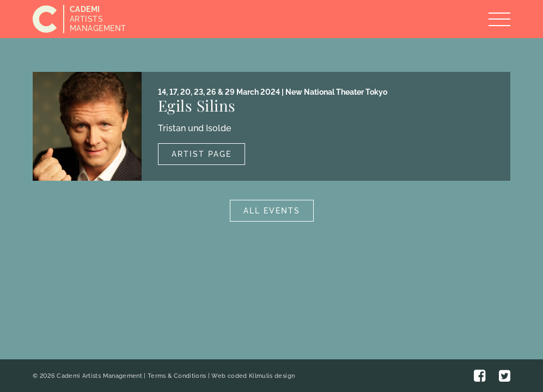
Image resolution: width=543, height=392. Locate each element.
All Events (272, 211)
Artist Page (202, 154)
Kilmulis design (272, 376)
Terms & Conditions (177, 376)
